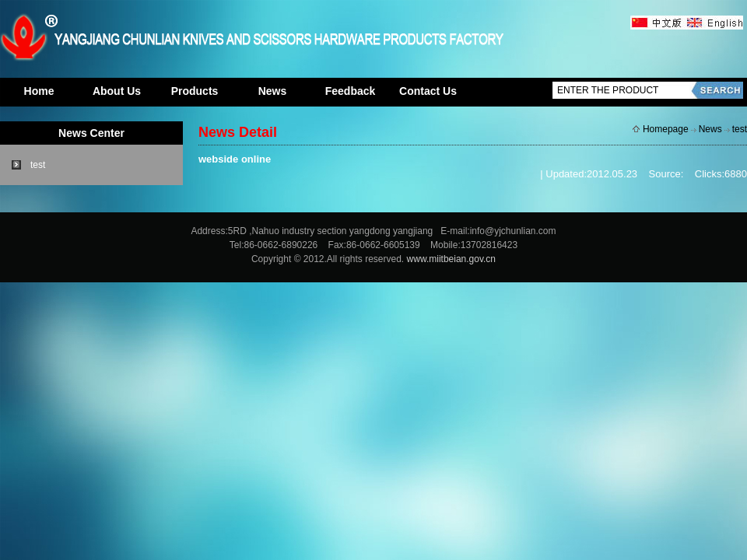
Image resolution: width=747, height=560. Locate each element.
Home (39, 91)
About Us (117, 91)
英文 (714, 23)
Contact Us (428, 91)
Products (195, 91)
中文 (658, 23)
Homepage (666, 129)
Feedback (351, 91)
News (273, 91)
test (38, 165)
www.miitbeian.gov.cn (452, 259)
